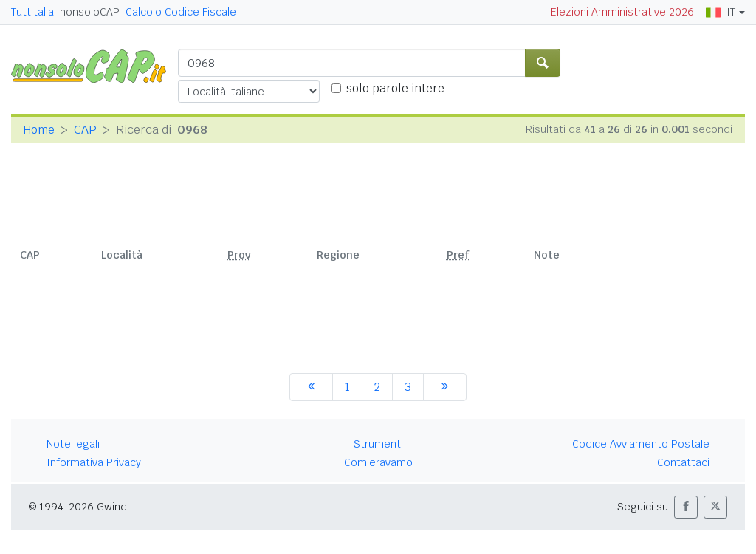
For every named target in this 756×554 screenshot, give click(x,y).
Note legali (73, 444)
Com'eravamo (378, 462)
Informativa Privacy (94, 462)
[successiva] (445, 387)
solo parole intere (395, 88)
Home (39, 130)
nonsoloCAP (90, 12)
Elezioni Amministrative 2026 (622, 12)
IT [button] (721, 12)
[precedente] (311, 387)
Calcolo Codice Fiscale (181, 12)
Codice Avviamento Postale (641, 444)
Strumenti (378, 444)
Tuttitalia (32, 12)
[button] (686, 507)
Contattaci (683, 462)
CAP (85, 130)
